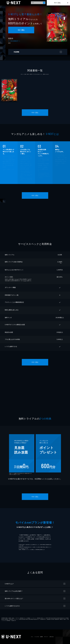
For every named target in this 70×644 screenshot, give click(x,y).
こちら (29, 179)
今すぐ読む (57, 3)
